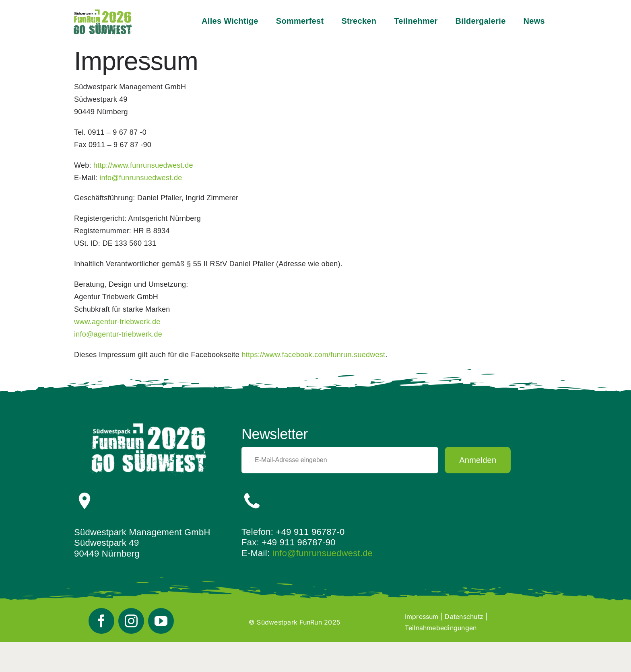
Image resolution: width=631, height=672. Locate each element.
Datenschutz (464, 617)
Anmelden (478, 460)
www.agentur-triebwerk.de (117, 322)
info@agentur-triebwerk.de (118, 334)
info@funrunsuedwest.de (323, 553)
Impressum (422, 617)
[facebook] (101, 621)
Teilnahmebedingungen (441, 628)
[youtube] (161, 621)
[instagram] (131, 621)
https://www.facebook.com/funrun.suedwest (313, 355)
